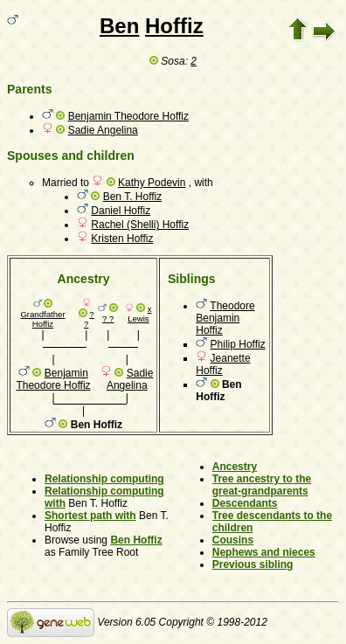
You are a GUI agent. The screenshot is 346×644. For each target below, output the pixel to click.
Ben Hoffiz (136, 540)
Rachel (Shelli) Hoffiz (140, 225)
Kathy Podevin (152, 183)
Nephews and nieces (264, 552)
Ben (119, 26)
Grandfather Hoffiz (42, 319)
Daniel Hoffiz (121, 211)
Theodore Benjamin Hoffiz (225, 318)
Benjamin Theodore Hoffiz (128, 116)
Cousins (233, 540)
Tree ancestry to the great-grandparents (262, 485)
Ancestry (235, 467)
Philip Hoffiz (238, 344)
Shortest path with (90, 516)
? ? (108, 319)
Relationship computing (104, 479)
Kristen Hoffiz (122, 239)
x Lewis (139, 314)
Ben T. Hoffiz (133, 197)
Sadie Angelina (103, 130)
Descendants (245, 503)
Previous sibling (253, 564)
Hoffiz (174, 26)
